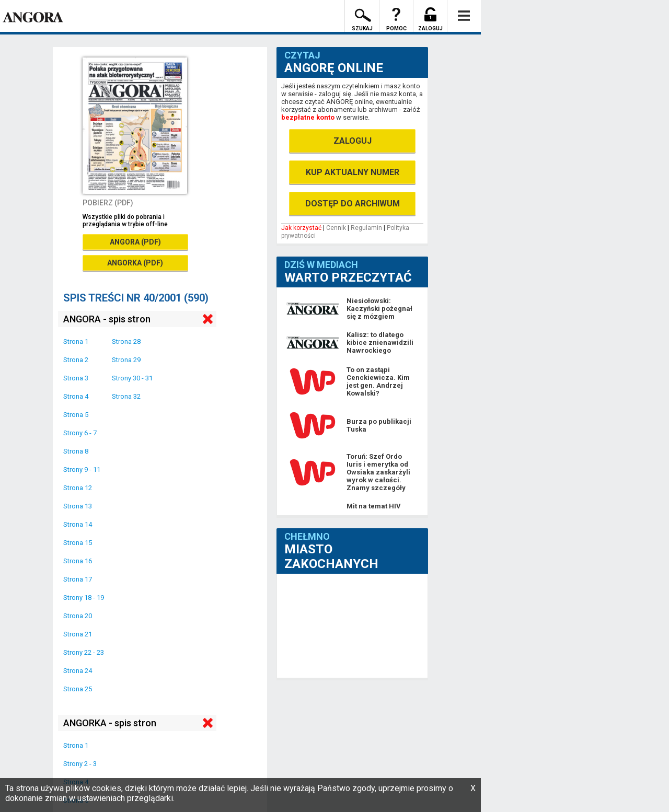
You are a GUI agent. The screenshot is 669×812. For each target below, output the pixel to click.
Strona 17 (78, 579)
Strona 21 (78, 634)
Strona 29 (126, 360)
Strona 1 (76, 341)
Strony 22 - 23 (84, 652)
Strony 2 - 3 (80, 764)
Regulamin (366, 228)
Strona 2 (76, 360)
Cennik (336, 228)
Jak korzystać (301, 228)
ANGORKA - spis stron (110, 723)
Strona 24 (78, 671)
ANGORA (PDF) (135, 242)
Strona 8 (76, 451)
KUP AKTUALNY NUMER (353, 172)
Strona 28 (126, 341)
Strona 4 (76, 396)
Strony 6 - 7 (80, 433)
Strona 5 (76, 415)
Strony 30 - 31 (132, 378)
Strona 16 (78, 561)
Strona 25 (78, 689)
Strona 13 (78, 506)
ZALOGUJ (353, 141)
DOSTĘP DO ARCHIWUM (353, 204)
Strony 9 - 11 (82, 469)
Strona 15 (78, 543)
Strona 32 (126, 396)
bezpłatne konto (308, 117)
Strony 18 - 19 (84, 598)
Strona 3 (76, 378)
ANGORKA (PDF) (135, 263)
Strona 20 (78, 616)
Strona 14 (78, 524)
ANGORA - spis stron (107, 319)
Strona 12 (78, 488)
